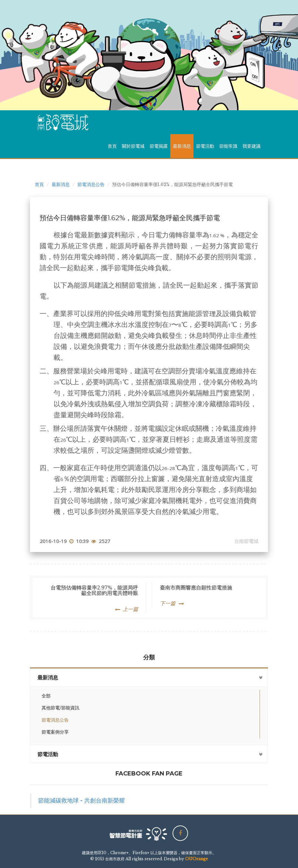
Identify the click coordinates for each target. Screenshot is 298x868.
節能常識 (228, 146)
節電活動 (205, 146)
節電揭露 (159, 146)
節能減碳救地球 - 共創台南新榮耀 (81, 801)
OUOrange (197, 859)
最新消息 (182, 146)
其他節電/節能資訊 (60, 708)
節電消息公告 (91, 184)
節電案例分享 (55, 732)
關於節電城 (133, 146)
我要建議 (252, 146)
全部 (46, 696)
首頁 (112, 146)
